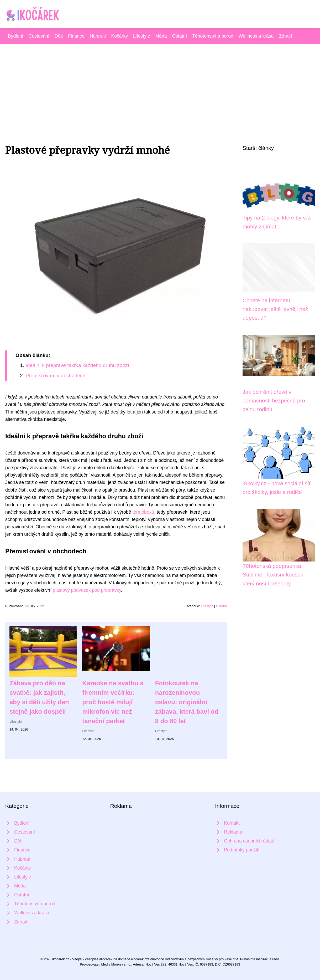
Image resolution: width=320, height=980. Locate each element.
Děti (59, 36)
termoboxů (143, 512)
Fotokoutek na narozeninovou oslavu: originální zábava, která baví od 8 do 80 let (187, 702)
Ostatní (180, 36)
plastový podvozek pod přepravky (87, 590)
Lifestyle (142, 36)
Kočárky (119, 36)
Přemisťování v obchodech (55, 376)
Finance (76, 36)
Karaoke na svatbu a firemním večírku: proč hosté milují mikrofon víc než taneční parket (113, 702)
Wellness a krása (256, 36)
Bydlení (16, 36)
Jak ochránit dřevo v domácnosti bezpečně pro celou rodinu (274, 401)
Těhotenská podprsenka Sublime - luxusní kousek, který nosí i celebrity (274, 575)
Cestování (39, 36)
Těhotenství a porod (213, 36)
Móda (161, 36)
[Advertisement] (160, 83)
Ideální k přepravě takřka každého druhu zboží (77, 365)
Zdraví (285, 36)
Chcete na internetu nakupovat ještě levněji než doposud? (275, 309)
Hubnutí (98, 36)
